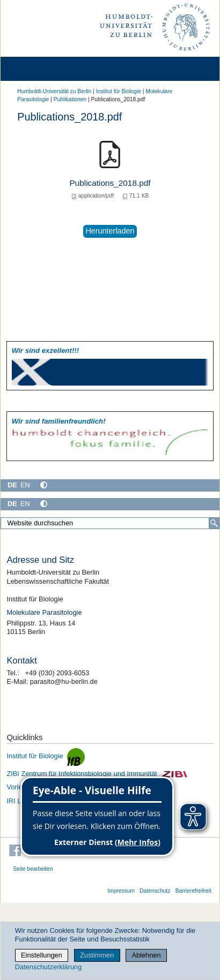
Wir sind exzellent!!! (45, 350)
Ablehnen (146, 955)
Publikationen (70, 99)
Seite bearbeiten (33, 869)
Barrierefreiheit (193, 891)
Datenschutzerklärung (48, 967)
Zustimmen (97, 955)
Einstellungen (42, 955)
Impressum (121, 891)
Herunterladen (110, 231)
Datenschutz (155, 891)
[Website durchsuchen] (110, 523)
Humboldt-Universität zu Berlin (54, 91)
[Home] (39, 69)
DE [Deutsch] (12, 485)
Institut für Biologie (119, 91)
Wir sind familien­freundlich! (59, 421)
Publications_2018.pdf (110, 183)
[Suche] (214, 523)
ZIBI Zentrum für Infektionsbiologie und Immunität (97, 774)
